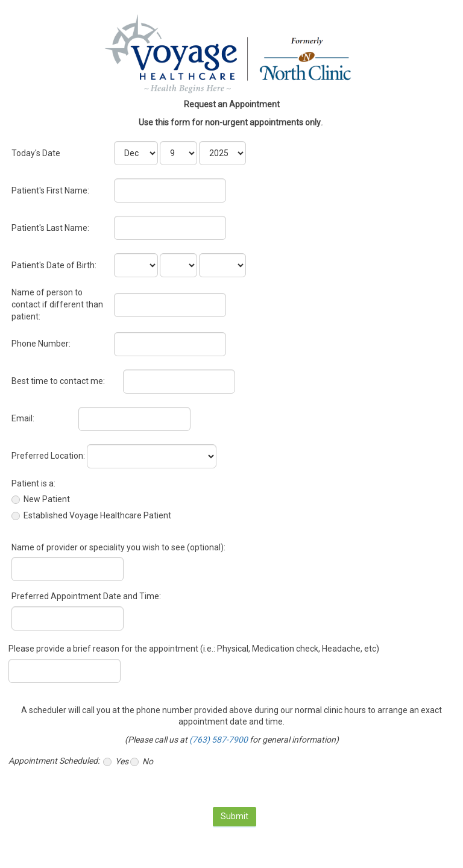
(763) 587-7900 (219, 740)
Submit (235, 816)
